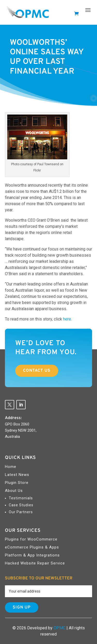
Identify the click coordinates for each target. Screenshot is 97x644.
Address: (13, 418)
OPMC (59, 628)
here (67, 319)
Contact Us (37, 371)
